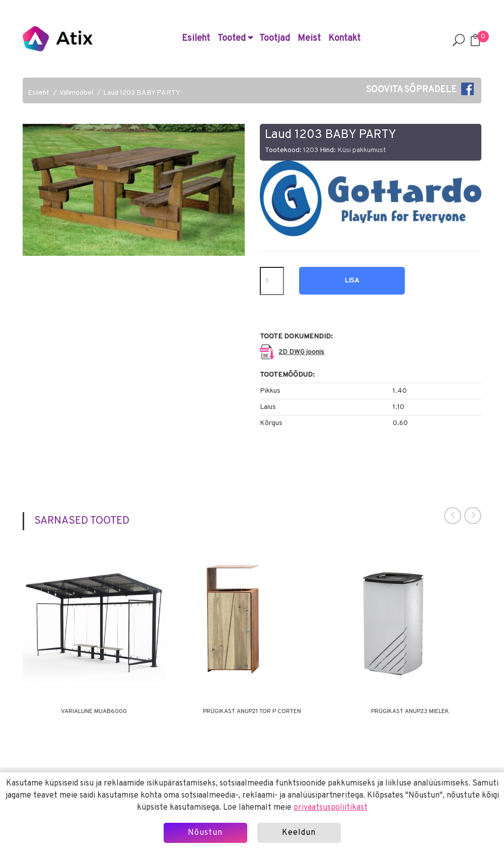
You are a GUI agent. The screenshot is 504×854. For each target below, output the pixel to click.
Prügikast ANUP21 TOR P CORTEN (252, 711)
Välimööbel (76, 93)
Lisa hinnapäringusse (352, 286)
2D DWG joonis (301, 352)
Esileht (196, 39)
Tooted (235, 39)
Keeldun (299, 833)
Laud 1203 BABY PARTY (142, 93)
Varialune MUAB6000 (94, 711)
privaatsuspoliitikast (331, 808)
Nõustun (205, 833)
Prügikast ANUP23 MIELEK (410, 711)
